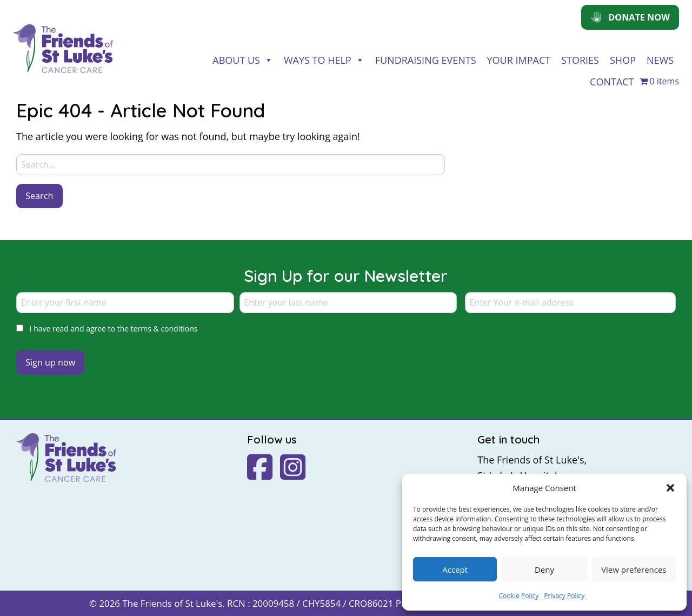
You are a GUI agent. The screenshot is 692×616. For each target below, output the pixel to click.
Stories (580, 60)
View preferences (634, 569)
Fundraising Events (426, 60)
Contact (612, 82)
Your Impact (519, 60)
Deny (544, 569)
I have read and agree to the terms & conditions (114, 329)
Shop (623, 60)
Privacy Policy (564, 596)
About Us (243, 60)
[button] (670, 488)
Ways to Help (324, 60)
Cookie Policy (519, 596)
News (660, 60)
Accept (455, 569)
